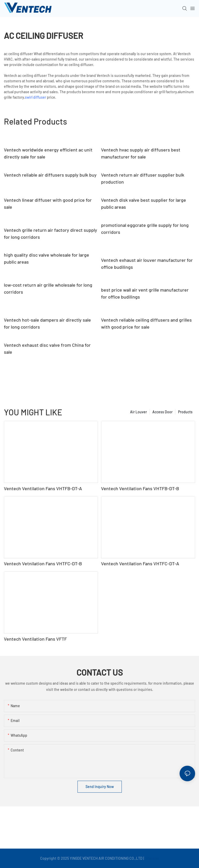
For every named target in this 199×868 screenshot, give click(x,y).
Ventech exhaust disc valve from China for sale (47, 348)
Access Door (162, 412)
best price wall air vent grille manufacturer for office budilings (145, 293)
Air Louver (138, 412)
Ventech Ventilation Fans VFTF (35, 639)
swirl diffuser (35, 97)
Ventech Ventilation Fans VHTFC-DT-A (140, 563)
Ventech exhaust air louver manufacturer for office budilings (147, 263)
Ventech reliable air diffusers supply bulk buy (50, 175)
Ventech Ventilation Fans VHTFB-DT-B (140, 488)
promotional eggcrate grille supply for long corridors (145, 229)
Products (185, 412)
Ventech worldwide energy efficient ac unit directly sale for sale (48, 153)
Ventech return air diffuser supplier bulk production (143, 178)
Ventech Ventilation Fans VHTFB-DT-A (43, 488)
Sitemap (152, 858)
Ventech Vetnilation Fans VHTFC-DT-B (43, 563)
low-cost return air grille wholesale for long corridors (48, 288)
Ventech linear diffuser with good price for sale (48, 203)
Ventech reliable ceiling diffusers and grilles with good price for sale (146, 323)
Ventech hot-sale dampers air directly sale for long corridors (47, 323)
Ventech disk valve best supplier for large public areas (144, 203)
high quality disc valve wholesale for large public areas (47, 258)
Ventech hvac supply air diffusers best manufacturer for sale (141, 153)
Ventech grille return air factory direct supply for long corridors (51, 233)
